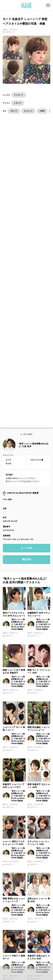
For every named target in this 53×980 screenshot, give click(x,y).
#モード (14, 111)
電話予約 (27, 359)
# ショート (19, 95)
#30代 (42, 111)
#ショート (28, 111)
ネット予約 (27, 348)
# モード (18, 103)
